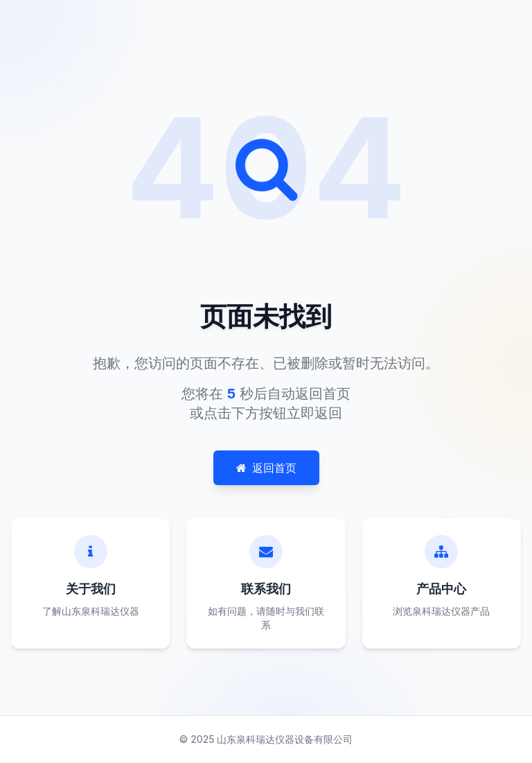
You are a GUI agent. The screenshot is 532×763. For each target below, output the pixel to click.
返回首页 (266, 468)
